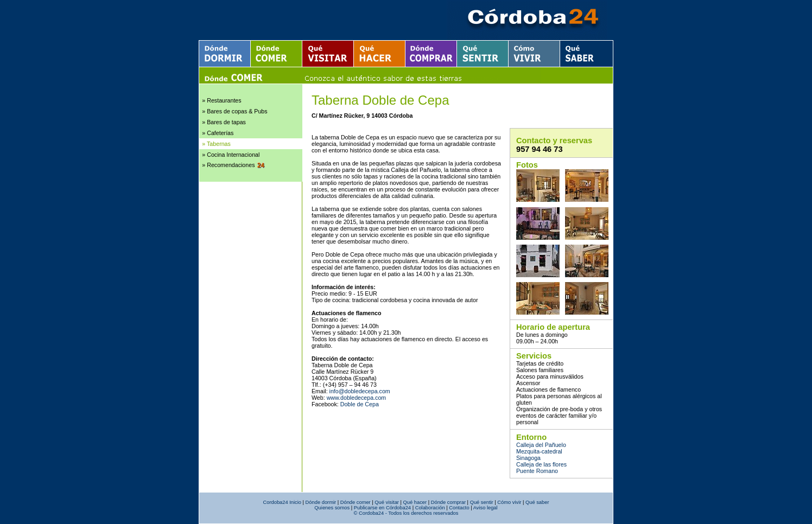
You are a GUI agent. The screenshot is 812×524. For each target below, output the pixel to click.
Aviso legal (486, 508)
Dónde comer (356, 502)
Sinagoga (528, 458)
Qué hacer (415, 502)
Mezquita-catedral (539, 451)
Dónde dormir (321, 502)
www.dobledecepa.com (357, 398)
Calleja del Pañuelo (541, 445)
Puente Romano (537, 471)
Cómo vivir (509, 502)
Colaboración (430, 508)
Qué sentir (482, 502)
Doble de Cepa (360, 404)
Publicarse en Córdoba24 (382, 508)
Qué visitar (387, 502)
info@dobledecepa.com (360, 391)
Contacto (459, 508)
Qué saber (537, 502)
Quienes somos (332, 508)
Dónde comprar (448, 502)
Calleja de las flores (541, 464)
